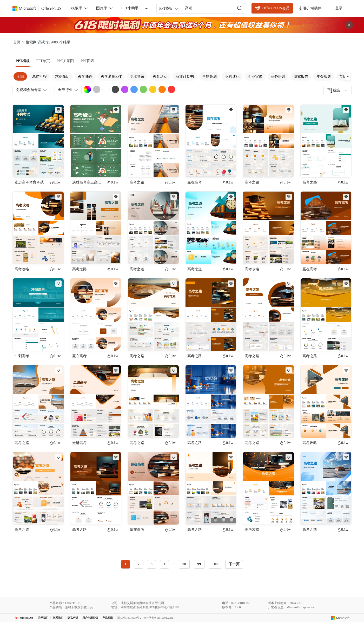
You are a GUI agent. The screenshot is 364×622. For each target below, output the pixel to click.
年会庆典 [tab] (324, 77)
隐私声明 (73, 618)
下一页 (234, 564)
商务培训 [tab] (278, 77)
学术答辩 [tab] (137, 77)
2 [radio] (139, 564)
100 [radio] (215, 564)
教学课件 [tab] (85, 77)
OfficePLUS (27, 618)
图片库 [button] (105, 8)
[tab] (23, 61)
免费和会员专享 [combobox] (32, 90)
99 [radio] (199, 564)
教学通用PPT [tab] (111, 77)
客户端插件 (310, 8)
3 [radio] (152, 564)
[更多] (147, 8)
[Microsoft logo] (340, 618)
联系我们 (58, 618)
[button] (348, 76)
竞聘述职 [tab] (232, 77)
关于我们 (43, 618)
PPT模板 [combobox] (169, 9)
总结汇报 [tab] (39, 77)
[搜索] (240, 8)
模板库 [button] (80, 8)
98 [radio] (184, 564)
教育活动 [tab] (160, 77)
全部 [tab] (20, 77)
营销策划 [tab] (209, 77)
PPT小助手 (130, 8)
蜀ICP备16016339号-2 (129, 618)
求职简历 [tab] (62, 77)
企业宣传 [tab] (255, 77)
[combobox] (337, 90)
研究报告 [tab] (301, 77)
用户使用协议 (90, 618)
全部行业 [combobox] (68, 90)
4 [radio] (165, 564)
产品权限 (108, 618)
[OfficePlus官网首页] (40, 8)
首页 (17, 42)
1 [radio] (126, 564)
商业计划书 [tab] (185, 77)
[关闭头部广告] (349, 25)
